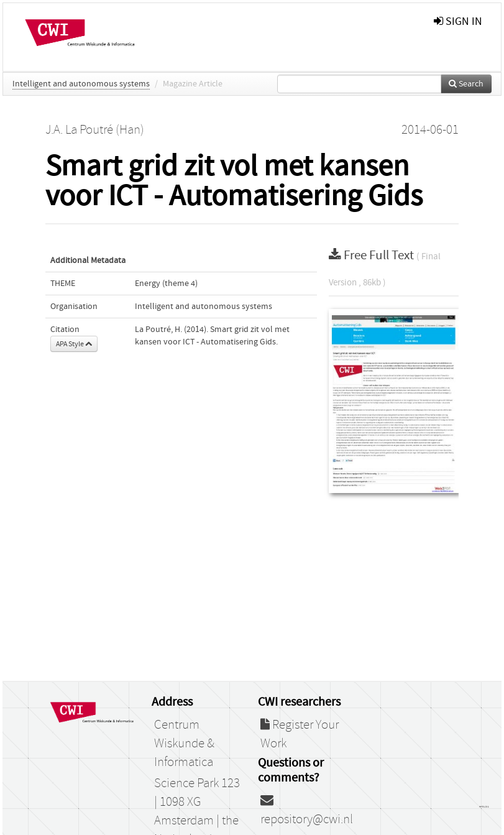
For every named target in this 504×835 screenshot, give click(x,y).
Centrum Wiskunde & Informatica (184, 744)
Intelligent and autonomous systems (81, 84)
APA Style (74, 344)
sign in (458, 21)
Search (466, 84)
